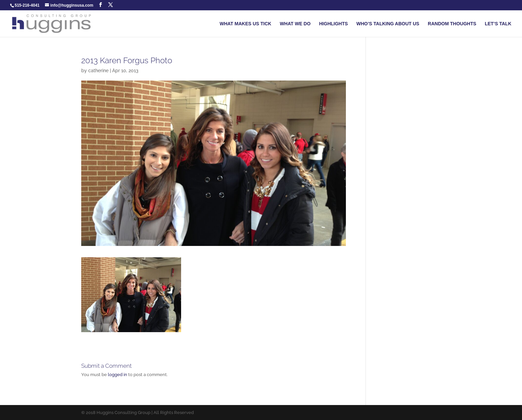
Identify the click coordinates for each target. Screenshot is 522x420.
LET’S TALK (498, 24)
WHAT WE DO (295, 24)
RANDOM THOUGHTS (452, 24)
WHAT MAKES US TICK (246, 24)
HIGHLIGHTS (334, 24)
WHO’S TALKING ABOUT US (388, 24)
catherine (98, 71)
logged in (118, 375)
